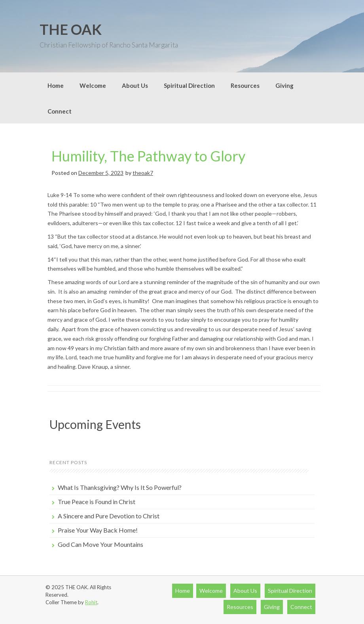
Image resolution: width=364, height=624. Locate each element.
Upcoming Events (95, 424)
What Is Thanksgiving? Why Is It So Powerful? (120, 487)
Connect (60, 111)
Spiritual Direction (189, 85)
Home (56, 85)
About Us (135, 85)
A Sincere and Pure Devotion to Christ (109, 516)
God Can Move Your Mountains (100, 544)
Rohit (91, 602)
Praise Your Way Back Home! (98, 530)
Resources (245, 85)
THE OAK (71, 29)
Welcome (93, 85)
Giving (284, 85)
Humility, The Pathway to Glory (148, 156)
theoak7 (143, 173)
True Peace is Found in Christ (97, 502)
